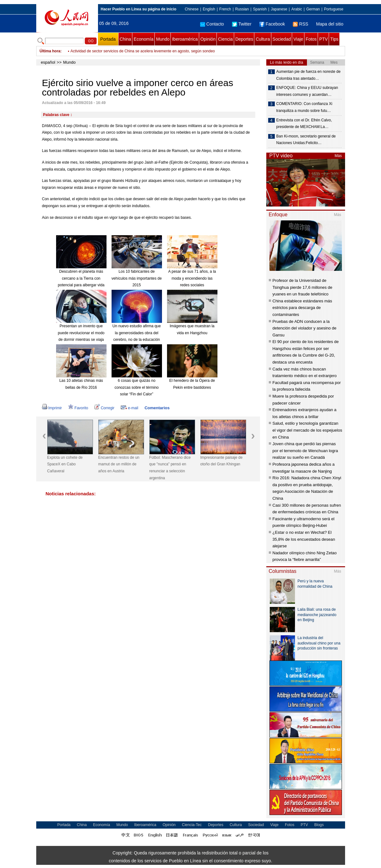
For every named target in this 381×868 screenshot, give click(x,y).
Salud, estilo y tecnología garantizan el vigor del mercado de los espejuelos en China (307, 430)
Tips (334, 39)
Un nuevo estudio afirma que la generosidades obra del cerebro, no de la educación (137, 333)
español (48, 62)
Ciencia (225, 39)
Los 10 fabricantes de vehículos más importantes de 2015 (137, 278)
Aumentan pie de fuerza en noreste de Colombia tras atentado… (309, 75)
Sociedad (282, 39)
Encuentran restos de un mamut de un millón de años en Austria (119, 464)
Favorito (78, 408)
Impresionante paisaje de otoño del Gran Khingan (222, 461)
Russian (242, 9)
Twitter (242, 24)
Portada (108, 39)
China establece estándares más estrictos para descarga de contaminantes (302, 308)
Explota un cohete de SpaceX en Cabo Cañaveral (65, 464)
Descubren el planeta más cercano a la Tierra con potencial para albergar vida (81, 278)
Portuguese (334, 9)
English (209, 9)
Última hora (50, 51)
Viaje (298, 39)
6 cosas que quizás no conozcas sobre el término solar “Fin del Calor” (136, 387)
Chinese (192, 9)
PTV (323, 39)
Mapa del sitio (330, 24)
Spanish (260, 9)
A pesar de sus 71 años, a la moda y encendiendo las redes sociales (192, 278)
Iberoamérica (185, 39)
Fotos (311, 39)
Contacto (212, 24)
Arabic (297, 9)
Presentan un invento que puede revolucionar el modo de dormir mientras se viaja (81, 333)
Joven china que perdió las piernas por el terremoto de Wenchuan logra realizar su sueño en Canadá (305, 451)
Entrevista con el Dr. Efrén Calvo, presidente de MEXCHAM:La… (304, 124)
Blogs (319, 825)
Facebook (272, 24)
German (313, 9)
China (126, 39)
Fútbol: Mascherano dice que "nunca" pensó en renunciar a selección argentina (170, 468)
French (225, 9)
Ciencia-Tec (192, 825)
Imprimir (52, 408)
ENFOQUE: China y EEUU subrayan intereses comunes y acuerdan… (307, 91)
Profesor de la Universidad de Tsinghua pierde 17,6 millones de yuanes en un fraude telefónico (303, 287)
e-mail (130, 408)
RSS (300, 24)
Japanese (279, 9)
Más (338, 156)
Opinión (208, 39)
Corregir (104, 408)
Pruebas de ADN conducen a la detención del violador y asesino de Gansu (305, 328)
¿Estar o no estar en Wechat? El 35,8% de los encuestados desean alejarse (304, 539)
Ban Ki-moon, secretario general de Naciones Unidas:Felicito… (306, 140)
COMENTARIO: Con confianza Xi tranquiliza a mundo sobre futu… (304, 107)
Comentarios (157, 408)
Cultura (263, 39)
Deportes (244, 39)
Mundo (163, 39)
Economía (144, 39)
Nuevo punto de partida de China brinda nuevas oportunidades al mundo (132, 48)
